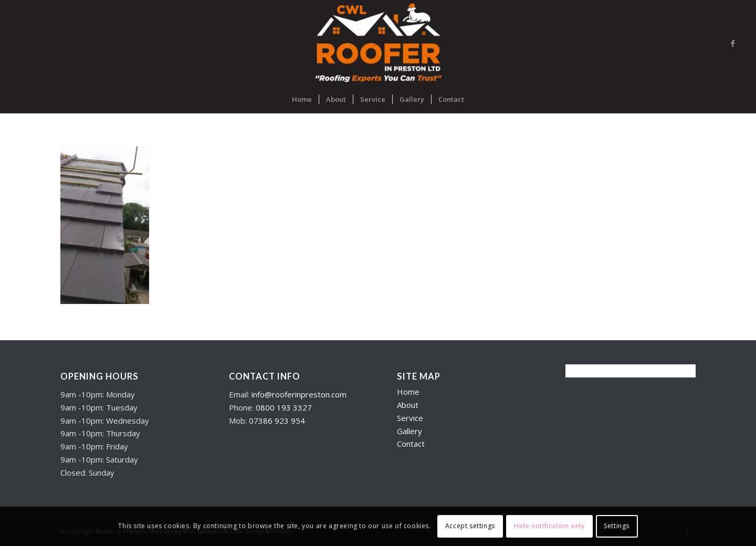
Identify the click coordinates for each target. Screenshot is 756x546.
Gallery (409, 431)
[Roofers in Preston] (378, 43)
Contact (411, 444)
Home (408, 392)
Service (410, 418)
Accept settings (470, 526)
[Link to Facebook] (733, 43)
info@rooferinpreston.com (299, 394)
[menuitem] (302, 99)
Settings (617, 526)
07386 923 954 (277, 421)
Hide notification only (549, 526)
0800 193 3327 (284, 407)
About (408, 405)
